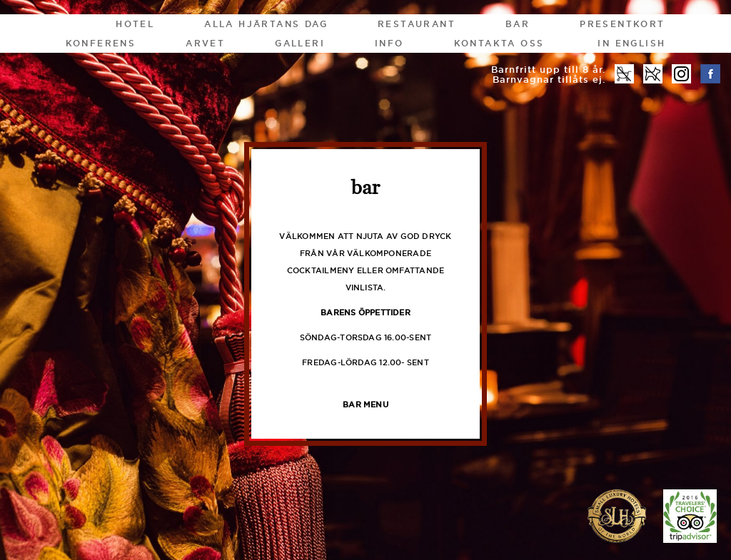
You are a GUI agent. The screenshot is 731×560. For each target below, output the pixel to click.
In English (631, 43)
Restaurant (417, 24)
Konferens (101, 43)
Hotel (135, 24)
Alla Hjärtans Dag (266, 24)
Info (389, 43)
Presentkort (622, 24)
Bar (518, 24)
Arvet (205, 43)
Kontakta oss (499, 43)
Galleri (300, 43)
